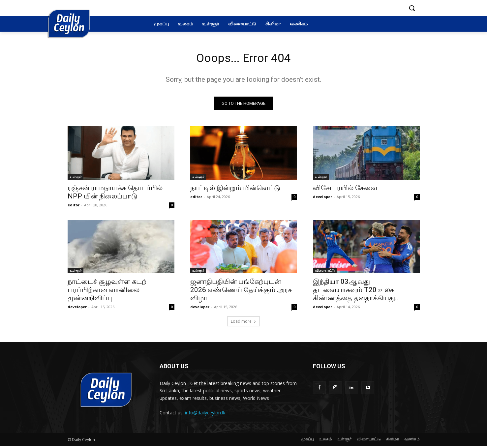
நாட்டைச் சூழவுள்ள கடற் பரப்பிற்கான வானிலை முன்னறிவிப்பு (107, 292)
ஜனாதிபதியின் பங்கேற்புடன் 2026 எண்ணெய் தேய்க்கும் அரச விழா (241, 292)
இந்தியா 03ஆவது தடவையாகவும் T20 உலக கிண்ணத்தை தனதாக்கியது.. (356, 292)
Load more (244, 324)
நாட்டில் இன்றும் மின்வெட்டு (235, 190)
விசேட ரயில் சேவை (345, 190)
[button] (412, 8)
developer (322, 199)
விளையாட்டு (325, 273)
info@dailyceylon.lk (205, 415)
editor (74, 207)
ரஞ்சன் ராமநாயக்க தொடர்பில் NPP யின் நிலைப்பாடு (115, 194)
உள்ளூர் (76, 179)
